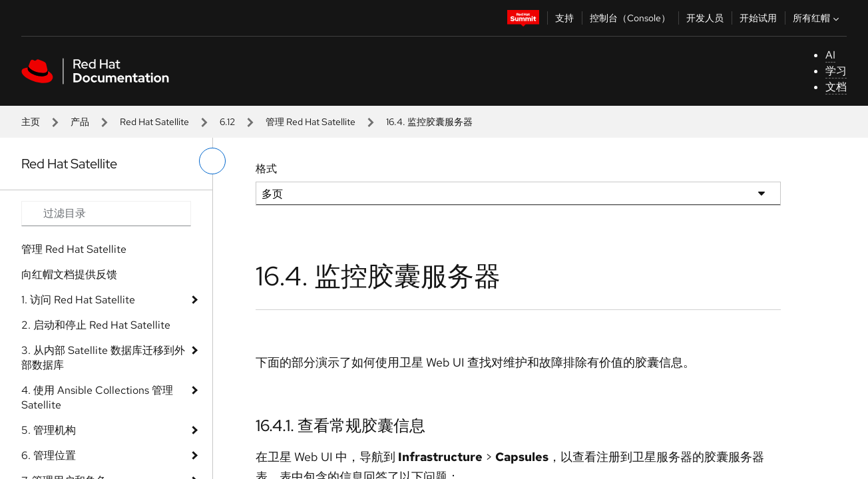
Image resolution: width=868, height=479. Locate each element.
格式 (266, 169)
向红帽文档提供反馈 (69, 274)
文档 (836, 87)
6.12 (227, 122)
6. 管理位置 (49, 455)
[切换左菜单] (212, 161)
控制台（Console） (630, 18)
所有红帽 (817, 18)
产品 (80, 122)
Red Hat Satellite (154, 122)
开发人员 (705, 18)
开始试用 (758, 18)
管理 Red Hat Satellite (311, 122)
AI (830, 55)
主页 (31, 122)
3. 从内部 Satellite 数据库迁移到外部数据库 (103, 358)
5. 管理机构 (49, 430)
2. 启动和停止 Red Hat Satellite (96, 325)
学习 (836, 71)
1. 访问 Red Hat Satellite (78, 300)
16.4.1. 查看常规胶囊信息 (340, 425)
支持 (564, 18)
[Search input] (106, 214)
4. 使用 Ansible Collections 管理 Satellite (97, 398)
